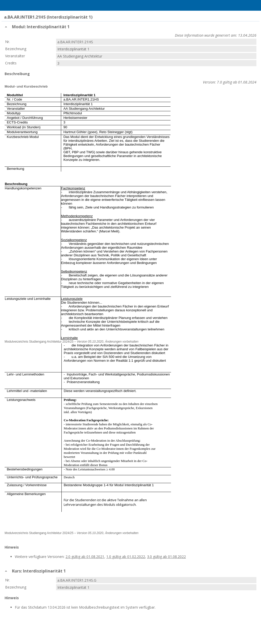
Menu (6, 5)
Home (17, 5)
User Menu (255, 5)
